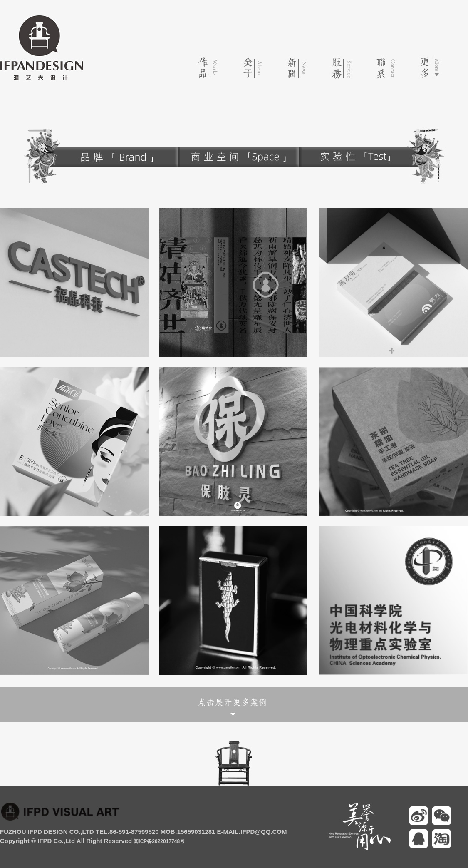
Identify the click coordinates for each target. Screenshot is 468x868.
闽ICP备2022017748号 (159, 841)
